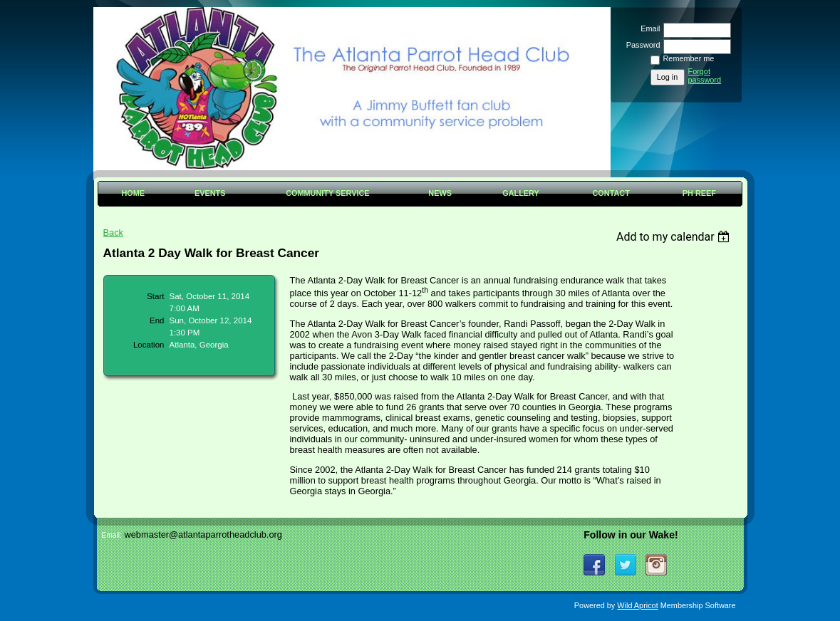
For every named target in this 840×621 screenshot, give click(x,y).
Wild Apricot (637, 605)
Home (133, 193)
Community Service (327, 193)
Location (149, 345)
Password (640, 45)
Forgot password (705, 75)
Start (155, 296)
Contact (611, 193)
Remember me (689, 58)
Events (210, 193)
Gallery (521, 193)
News (440, 193)
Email (648, 28)
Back (113, 233)
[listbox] (675, 237)
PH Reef (699, 193)
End (157, 320)
